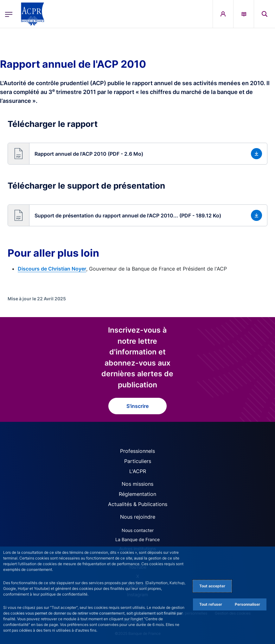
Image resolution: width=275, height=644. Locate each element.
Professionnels (137, 451)
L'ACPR (138, 471)
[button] (137, 154)
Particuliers (138, 461)
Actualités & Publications (138, 504)
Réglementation (137, 494)
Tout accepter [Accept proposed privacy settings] (212, 586)
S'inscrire (137, 406)
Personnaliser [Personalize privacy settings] (247, 604)
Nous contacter (138, 530)
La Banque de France (137, 539)
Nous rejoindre (138, 517)
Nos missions (137, 484)
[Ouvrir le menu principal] (9, 14)
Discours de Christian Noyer (52, 269)
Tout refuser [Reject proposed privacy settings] (211, 604)
